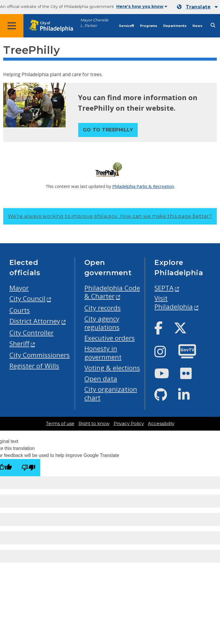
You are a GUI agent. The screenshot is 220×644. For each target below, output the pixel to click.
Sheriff (19, 344)
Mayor (19, 288)
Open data (101, 379)
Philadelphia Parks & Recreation (143, 186)
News (197, 26)
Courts (20, 310)
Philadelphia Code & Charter (112, 292)
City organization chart (111, 393)
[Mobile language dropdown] (197, 7)
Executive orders (110, 338)
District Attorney (35, 321)
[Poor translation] (28, 468)
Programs (149, 26)
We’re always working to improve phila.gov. (110, 216)
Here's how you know (142, 6)
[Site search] (213, 25)
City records (103, 308)
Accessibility (161, 424)
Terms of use (60, 424)
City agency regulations (102, 323)
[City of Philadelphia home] (54, 26)
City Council (27, 298)
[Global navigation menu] (12, 26)
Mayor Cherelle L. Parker (94, 23)
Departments (175, 26)
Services (127, 26)
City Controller (31, 333)
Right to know (94, 424)
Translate (198, 7)
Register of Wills (34, 366)
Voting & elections (112, 368)
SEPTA (164, 288)
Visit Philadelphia (174, 302)
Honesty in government (103, 353)
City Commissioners (40, 355)
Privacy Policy (129, 424)
